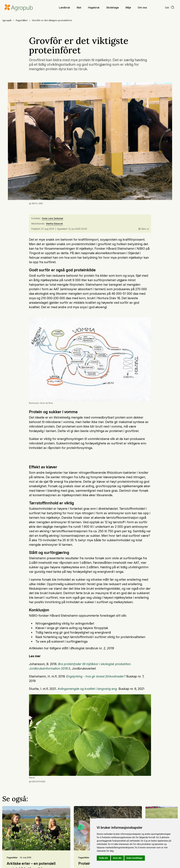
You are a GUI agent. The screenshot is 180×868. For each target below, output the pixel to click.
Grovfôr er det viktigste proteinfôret (52, 20)
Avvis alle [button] (117, 858)
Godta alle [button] (103, 858)
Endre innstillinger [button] (135, 858)
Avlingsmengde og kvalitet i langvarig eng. (88, 689)
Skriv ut (144, 229)
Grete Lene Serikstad (52, 219)
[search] (170, 8)
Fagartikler (22, 20)
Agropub (7, 20)
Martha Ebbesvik (54, 224)
